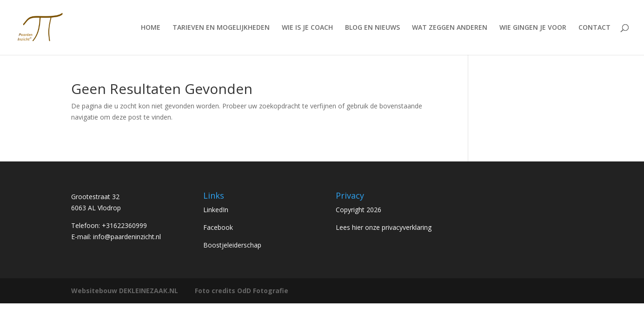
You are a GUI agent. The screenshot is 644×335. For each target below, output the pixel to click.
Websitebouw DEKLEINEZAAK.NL (125, 291)
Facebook (218, 227)
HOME (151, 28)
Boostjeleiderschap (232, 245)
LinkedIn (216, 210)
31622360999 (126, 225)
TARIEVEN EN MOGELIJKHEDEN (221, 28)
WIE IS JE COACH (307, 28)
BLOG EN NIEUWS (372, 28)
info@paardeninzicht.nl (127, 237)
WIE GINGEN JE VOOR (533, 28)
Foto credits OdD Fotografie (242, 291)
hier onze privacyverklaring (392, 227)
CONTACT (594, 28)
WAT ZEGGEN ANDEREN (450, 28)
